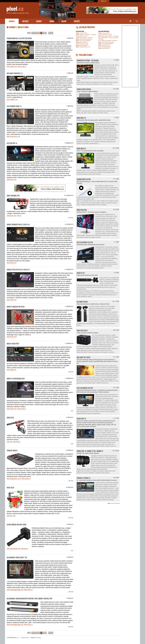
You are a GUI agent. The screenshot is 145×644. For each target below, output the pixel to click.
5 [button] (43, 33)
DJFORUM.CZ (75, 1)
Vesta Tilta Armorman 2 (84, 39)
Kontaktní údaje (25, 638)
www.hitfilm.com (12, 179)
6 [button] (46, 33)
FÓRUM (52, 21)
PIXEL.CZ (104, 1)
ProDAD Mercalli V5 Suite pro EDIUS (19, 38)
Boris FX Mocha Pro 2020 (16, 306)
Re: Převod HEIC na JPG (105, 35)
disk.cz (19, 215)
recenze (113, 503)
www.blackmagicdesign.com (15, 590)
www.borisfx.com (12, 337)
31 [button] (50, 33)
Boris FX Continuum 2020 (16, 378)
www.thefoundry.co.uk (13, 136)
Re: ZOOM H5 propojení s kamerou (108, 40)
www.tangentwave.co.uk (14, 479)
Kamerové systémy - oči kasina (86, 35)
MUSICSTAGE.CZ (60, 1)
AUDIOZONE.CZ (43, 1)
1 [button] (35, 33)
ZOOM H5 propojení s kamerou (84, 38)
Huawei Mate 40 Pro (83, 47)
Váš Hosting (38, 638)
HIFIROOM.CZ (90, 1)
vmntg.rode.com (12, 215)
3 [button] (39, 33)
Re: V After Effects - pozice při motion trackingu (108, 38)
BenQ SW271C (82, 42)
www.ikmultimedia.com (14, 549)
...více (71, 411)
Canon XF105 (82, 33)
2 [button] (37, 33)
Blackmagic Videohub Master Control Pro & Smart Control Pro (29, 598)
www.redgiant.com (12, 99)
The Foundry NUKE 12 (14, 106)
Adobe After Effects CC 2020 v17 (18, 269)
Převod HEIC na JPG (82, 36)
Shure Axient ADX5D (83, 41)
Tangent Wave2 (12, 450)
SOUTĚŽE (77, 21)
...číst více (70, 218)
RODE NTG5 (10, 417)
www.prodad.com (12, 66)
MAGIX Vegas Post (13, 343)
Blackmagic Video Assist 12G (17, 557)
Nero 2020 (10, 487)
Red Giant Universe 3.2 (15, 73)
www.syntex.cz (22, 66)
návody (118, 503)
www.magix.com (11, 370)
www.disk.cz (17, 442)
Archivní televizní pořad (82, 44)
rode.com (10, 442)
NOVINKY (12, 21)
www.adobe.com (12, 263)
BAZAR (64, 21)
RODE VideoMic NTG (13, 195)
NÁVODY (39, 21)
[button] (29, 33)
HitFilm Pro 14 (12, 143)
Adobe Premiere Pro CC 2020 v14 (18, 224)
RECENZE (26, 21)
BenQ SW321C (82, 45)
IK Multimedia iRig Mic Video (17, 524)
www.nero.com (11, 516)
